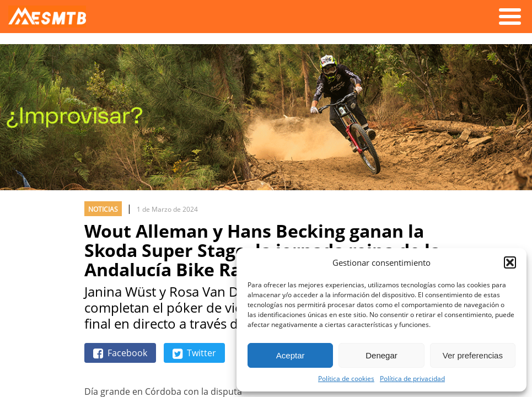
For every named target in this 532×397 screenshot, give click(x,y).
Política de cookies (346, 378)
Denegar (381, 355)
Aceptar (291, 355)
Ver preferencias (473, 355)
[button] (510, 262)
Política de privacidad (412, 378)
